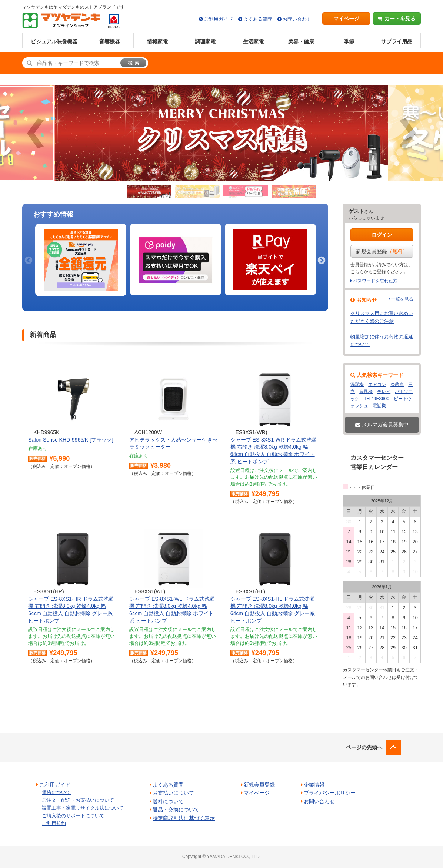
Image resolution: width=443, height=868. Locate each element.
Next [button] (321, 260)
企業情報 (314, 785)
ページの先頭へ (364, 747)
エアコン (377, 385)
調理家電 (205, 41)
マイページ (346, 19)
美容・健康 (301, 41)
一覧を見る (402, 299)
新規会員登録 (382, 251)
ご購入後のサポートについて (73, 816)
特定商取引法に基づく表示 (184, 818)
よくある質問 (258, 19)
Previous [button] (28, 260)
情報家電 (157, 41)
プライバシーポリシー (330, 793)
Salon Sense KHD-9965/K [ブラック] (71, 440)
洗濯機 (357, 385)
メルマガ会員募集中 (382, 425)
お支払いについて (173, 793)
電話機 (379, 406)
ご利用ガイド (219, 19)
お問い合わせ (297, 19)
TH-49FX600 (377, 399)
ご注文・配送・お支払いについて (78, 800)
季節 (349, 41)
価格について (56, 792)
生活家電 (253, 41)
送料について (168, 801)
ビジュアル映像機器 (54, 41)
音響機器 (110, 41)
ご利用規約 (54, 823)
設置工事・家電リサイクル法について (83, 808)
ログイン (382, 235)
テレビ (384, 392)
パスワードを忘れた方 (375, 281)
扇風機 (366, 392)
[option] (81, 260)
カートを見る (397, 19)
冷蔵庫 (397, 385)
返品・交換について (176, 810)
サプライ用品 (397, 41)
